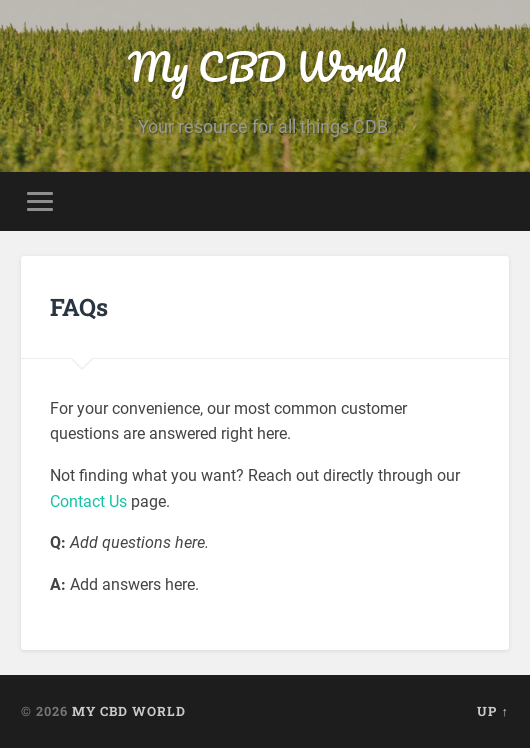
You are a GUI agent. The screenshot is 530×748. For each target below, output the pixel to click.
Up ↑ (492, 711)
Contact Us (88, 501)
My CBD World (265, 66)
